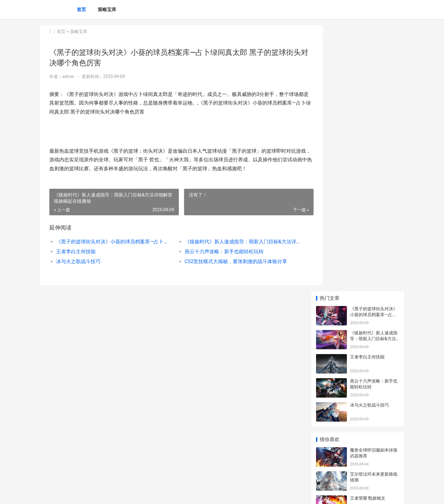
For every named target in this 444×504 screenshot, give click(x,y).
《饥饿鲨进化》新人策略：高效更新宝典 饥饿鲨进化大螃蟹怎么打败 (374, 404)
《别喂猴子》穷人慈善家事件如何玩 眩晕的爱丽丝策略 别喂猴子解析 (374, 452)
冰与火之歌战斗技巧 (78, 261)
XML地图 (151, 494)
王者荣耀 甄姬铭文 (368, 232)
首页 (81, 10)
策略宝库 (107, 10)
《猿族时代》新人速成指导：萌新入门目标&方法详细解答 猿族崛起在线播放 (230, 242)
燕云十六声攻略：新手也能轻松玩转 (215, 252)
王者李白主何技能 (76, 252)
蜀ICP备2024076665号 (124, 494)
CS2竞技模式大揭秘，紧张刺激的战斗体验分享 (227, 261)
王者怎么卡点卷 (365, 256)
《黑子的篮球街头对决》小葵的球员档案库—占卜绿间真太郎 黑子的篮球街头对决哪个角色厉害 (110, 242)
